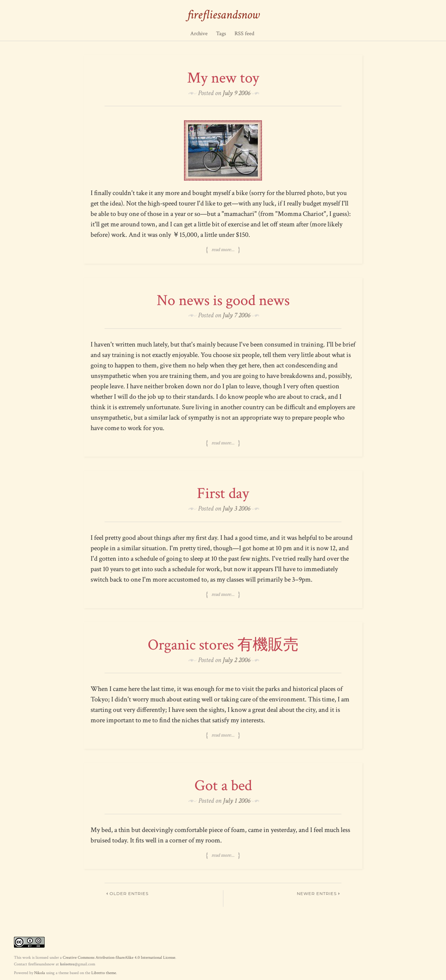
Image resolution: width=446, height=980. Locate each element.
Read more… (223, 250)
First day (223, 493)
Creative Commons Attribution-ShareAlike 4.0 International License (119, 958)
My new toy (223, 78)
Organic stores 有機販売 (223, 645)
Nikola (40, 973)
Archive (199, 34)
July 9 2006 (236, 93)
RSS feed (244, 34)
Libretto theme (104, 973)
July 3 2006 (236, 508)
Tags (221, 34)
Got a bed (223, 785)
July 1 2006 (237, 801)
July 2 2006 (236, 660)
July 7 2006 (236, 315)
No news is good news (223, 300)
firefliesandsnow (223, 15)
